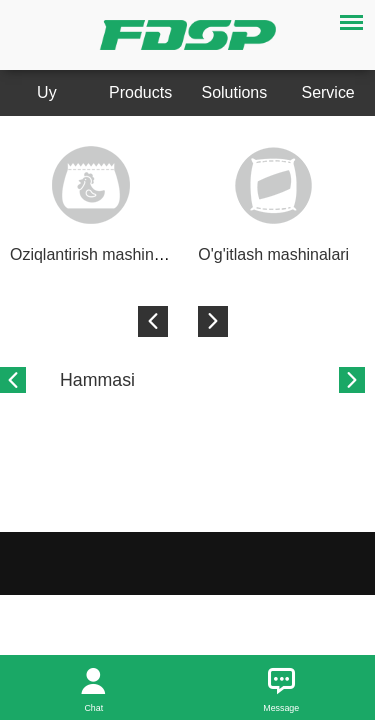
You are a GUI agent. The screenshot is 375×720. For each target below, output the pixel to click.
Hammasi (97, 380)
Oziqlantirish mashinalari (97, 254)
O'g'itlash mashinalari (273, 254)
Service (328, 92)
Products (140, 92)
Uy (47, 92)
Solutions (235, 92)
